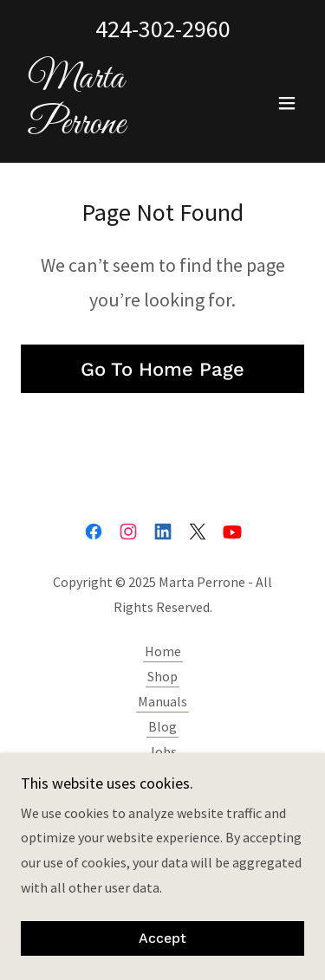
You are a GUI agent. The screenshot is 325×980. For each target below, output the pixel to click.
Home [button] (163, 651)
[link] (120, 128)
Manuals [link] (162, 701)
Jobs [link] (162, 751)
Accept (162, 939)
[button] (287, 103)
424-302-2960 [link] (163, 29)
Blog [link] (162, 726)
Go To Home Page (162, 369)
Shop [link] (162, 676)
